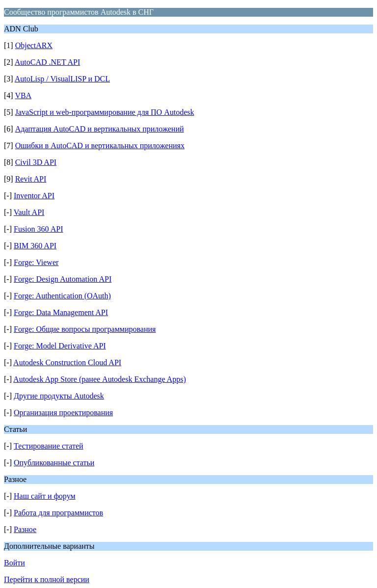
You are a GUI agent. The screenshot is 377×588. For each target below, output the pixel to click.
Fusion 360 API (38, 229)
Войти (14, 563)
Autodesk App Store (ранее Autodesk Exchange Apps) (100, 379)
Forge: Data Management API (61, 312)
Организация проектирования (63, 413)
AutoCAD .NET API (48, 62)
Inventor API (34, 196)
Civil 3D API (36, 162)
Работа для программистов (58, 513)
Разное (25, 529)
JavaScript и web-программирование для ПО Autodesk (105, 112)
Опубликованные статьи (54, 463)
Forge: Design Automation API (63, 279)
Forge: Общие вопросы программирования (85, 329)
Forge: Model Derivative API (60, 346)
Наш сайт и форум (45, 496)
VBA (23, 95)
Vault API (29, 212)
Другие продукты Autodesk (59, 396)
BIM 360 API (35, 246)
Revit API (31, 179)
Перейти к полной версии (47, 579)
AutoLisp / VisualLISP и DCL (62, 79)
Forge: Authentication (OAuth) (62, 296)
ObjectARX (34, 45)
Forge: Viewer (36, 262)
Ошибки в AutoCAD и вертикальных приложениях (100, 146)
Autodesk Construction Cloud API (67, 362)
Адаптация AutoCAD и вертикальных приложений (100, 129)
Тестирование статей (49, 446)
